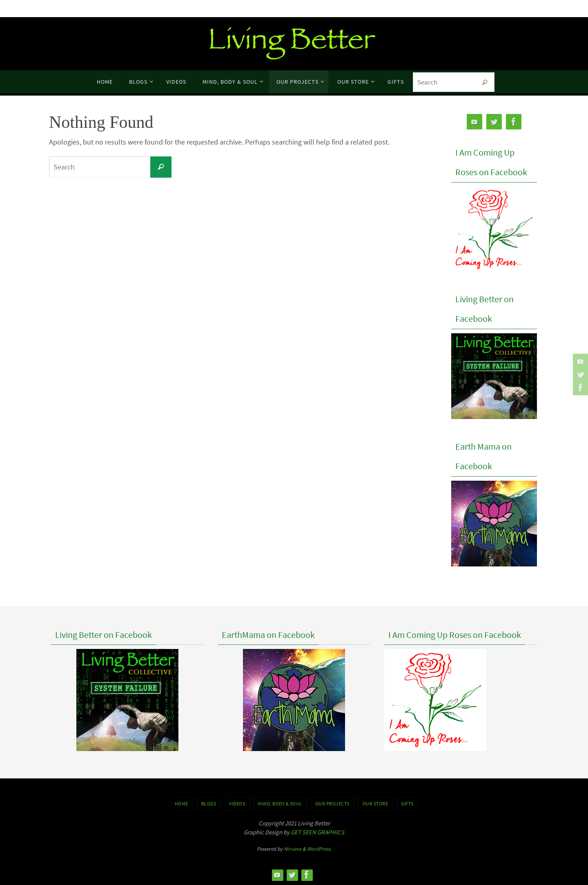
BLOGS (209, 804)
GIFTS (407, 804)
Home (182, 804)
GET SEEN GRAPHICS (317, 832)
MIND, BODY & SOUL (280, 804)
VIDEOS (237, 804)
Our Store (375, 804)
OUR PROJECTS (332, 804)
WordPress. (319, 849)
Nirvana (293, 849)
